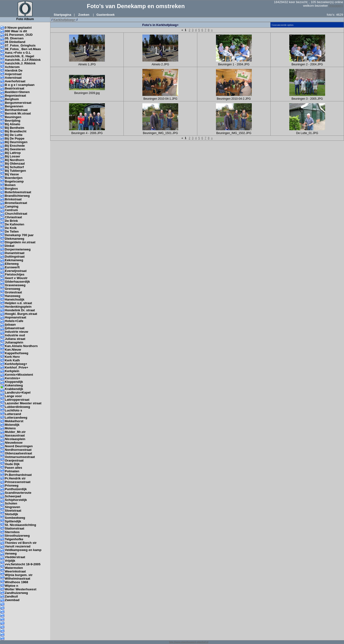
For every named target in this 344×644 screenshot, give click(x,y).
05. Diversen (14, 38)
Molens (10, 428)
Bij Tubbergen (15, 171)
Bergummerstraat (18, 103)
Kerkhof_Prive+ (16, 367)
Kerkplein (12, 371)
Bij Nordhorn (14, 160)
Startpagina (62, 15)
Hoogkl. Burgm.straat (21, 314)
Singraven (12, 507)
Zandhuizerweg (16, 593)
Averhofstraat (15, 81)
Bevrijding (13, 121)
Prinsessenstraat (18, 482)
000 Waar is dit (16, 31)
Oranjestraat (14, 460)
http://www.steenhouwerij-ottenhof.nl (189, 642)
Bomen (10, 185)
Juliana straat (15, 339)
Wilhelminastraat (18, 579)
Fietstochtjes (15, 274)
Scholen (11, 503)
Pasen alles (13, 468)
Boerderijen (14, 178)
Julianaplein (14, 342)
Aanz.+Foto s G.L (18, 53)
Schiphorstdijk (16, 500)
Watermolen (14, 568)
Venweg (11, 553)
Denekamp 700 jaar (19, 235)
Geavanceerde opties (282, 25)
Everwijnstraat (16, 271)
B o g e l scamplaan (20, 85)
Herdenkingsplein (18, 307)
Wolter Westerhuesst (21, 589)
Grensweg (12, 289)
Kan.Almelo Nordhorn (21, 346)
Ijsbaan (10, 325)
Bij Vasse (12, 174)
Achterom (12, 67)
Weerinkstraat (15, 571)
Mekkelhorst (14, 421)
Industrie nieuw (16, 332)
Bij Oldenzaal (15, 164)
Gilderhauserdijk (17, 282)
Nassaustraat (15, 435)
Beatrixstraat (15, 88)
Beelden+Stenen (17, 92)
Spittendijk (13, 521)
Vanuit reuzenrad (18, 546)
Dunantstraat (15, 253)
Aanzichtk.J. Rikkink (20, 63)
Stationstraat (14, 528)
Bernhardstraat (16, 110)
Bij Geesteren (15, 149)
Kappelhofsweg (17, 353)
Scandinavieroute (18, 493)
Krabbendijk (14, 389)
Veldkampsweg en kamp (23, 550)
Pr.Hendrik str (15, 478)
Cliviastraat (13, 217)
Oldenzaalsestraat (18, 453)
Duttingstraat (15, 257)
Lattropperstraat (17, 400)
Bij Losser (12, 156)
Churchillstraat (16, 214)
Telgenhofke (14, 539)
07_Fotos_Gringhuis (20, 45)
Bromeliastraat (16, 203)
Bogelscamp (14, 181)
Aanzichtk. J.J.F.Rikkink (23, 60)
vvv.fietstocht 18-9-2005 (23, 564)
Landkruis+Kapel (18, 392)
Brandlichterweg (17, 196)
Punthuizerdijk (16, 489)
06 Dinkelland (15, 42)
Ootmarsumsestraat (20, 457)
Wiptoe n (11, 586)
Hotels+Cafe (14, 321)
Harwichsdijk (15, 299)
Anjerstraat (13, 74)
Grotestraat (13, 292)
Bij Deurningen (16, 142)
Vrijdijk (10, 561)
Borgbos (11, 189)
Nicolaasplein (15, 439)
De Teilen (12, 231)
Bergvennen (14, 106)
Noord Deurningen (19, 446)
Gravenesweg (15, 285)
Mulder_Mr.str (15, 432)
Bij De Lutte (14, 135)
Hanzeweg (13, 296)
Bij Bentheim (14, 128)
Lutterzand (13, 414)
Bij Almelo (13, 124)
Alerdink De (14, 70)
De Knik (11, 228)
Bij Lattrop (13, 153)
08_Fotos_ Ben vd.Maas (23, 49)
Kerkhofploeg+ (16, 364)
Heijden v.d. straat (18, 303)
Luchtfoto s (13, 410)
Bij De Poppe (15, 138)
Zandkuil (11, 596)
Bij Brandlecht (16, 131)
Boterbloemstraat (18, 192)
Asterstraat (13, 78)
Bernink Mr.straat (18, 113)
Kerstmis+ (13, 378)
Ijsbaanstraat (15, 328)
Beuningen (13, 117)
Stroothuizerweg (17, 536)
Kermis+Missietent (19, 375)
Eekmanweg (14, 260)
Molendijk (12, 425)
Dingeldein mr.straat (20, 242)
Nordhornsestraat (18, 450)
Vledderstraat (15, 557)
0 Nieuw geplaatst (18, 28)
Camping (12, 206)
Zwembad (12, 600)
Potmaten (12, 471)
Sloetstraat (13, 511)
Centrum (11, 210)
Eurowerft (12, 267)
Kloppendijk (14, 382)
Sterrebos (12, 532)
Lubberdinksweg (17, 407)
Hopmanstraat (16, 317)
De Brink (11, 221)
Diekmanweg (14, 239)
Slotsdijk (11, 514)
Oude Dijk (12, 464)
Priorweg (12, 486)
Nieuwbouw (14, 443)
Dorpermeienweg (18, 249)
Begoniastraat (15, 96)
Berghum (12, 99)
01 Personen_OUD (19, 35)
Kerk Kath (12, 360)
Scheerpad (13, 496)
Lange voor (13, 396)
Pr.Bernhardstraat (18, 475)
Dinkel (10, 246)
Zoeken (84, 15)
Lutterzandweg (16, 418)
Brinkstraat (13, 199)
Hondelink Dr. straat (20, 310)
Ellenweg (12, 264)
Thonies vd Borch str (21, 543)
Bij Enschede (15, 146)
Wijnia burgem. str (19, 575)
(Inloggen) (336, 6)
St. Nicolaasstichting (20, 525)
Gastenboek (106, 15)
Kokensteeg (14, 385)
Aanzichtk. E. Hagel (19, 56)
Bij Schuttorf (14, 167)
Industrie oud (15, 335)
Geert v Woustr (16, 278)
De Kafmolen (14, 224)
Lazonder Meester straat (23, 403)
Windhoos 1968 (16, 582)
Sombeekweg (15, 518)
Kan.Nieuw (13, 350)
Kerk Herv (12, 357)
